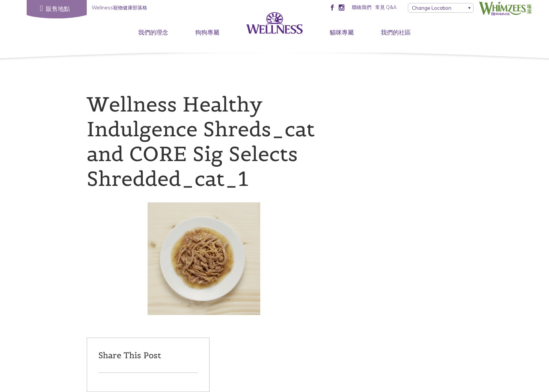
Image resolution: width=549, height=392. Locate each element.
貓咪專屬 (342, 32)
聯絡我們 (362, 7)
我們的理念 (153, 32)
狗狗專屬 (207, 32)
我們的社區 (396, 32)
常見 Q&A (386, 7)
